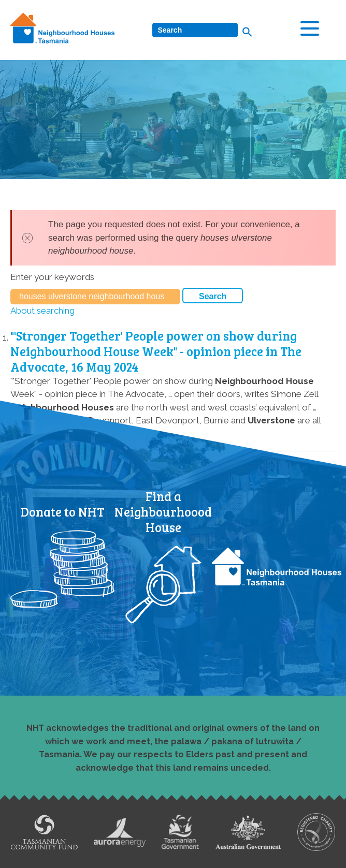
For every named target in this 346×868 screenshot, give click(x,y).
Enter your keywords (52, 277)
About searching (42, 311)
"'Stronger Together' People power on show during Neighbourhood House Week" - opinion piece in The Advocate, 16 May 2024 (156, 351)
